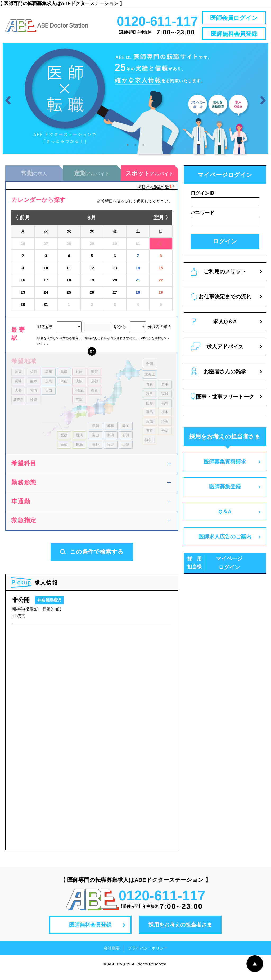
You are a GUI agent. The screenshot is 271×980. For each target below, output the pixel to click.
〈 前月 (22, 225)
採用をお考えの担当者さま (180, 932)
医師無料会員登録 (234, 34)
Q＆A (225, 519)
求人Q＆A (214, 329)
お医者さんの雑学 (218, 379)
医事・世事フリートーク (222, 404)
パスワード (202, 220)
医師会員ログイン (234, 18)
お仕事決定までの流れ (221, 304)
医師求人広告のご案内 (225, 544)
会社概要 (112, 955)
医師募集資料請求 (225, 469)
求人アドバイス (217, 354)
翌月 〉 (162, 225)
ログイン (225, 249)
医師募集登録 (225, 494)
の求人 (34, 180)
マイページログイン (215, 570)
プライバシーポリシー (148, 955)
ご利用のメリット (218, 279)
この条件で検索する (92, 559)
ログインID (202, 200)
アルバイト (92, 180)
